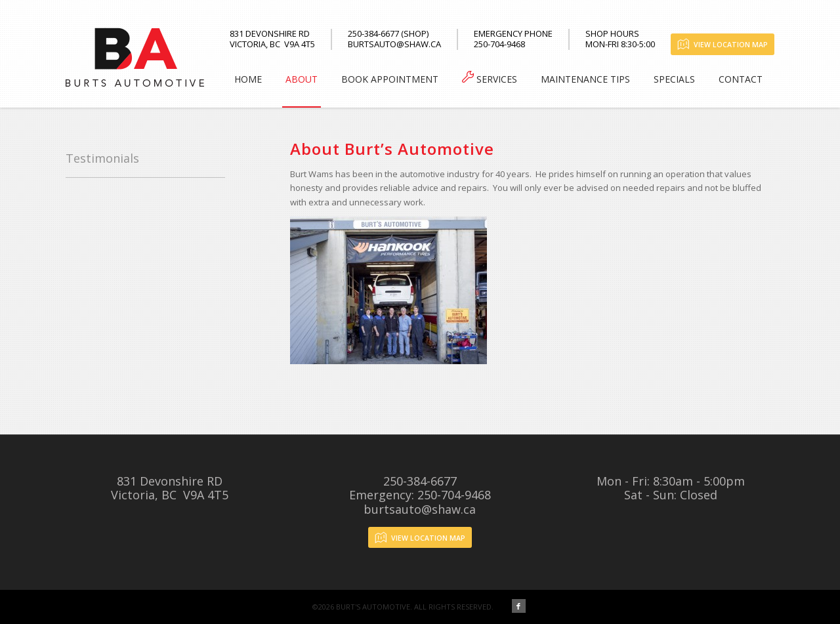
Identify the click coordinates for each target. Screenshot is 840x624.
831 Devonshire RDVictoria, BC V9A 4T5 (170, 488)
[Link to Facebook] (519, 606)
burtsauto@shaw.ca (420, 509)
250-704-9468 (454, 495)
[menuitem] (248, 79)
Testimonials (102, 158)
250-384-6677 (420, 481)
